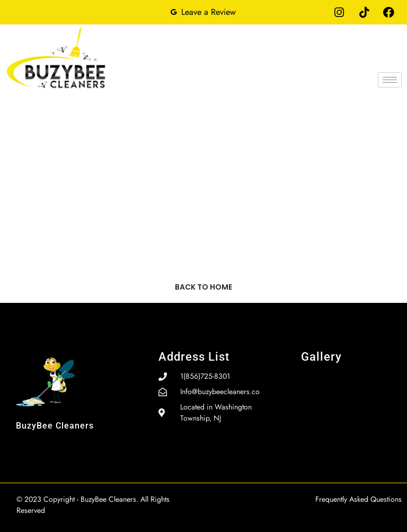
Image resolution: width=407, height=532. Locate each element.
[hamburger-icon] (390, 80)
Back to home (203, 287)
